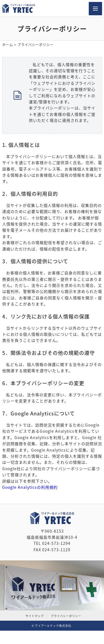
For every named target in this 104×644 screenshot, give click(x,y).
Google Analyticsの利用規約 (30, 487)
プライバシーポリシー (66, 616)
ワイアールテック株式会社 (53, 626)
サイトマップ (35, 616)
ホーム (8, 45)
